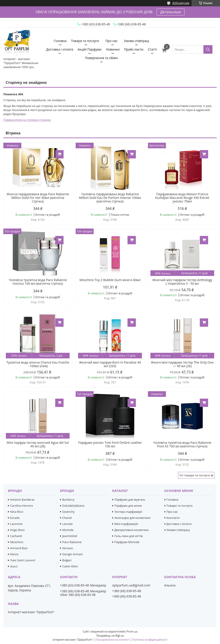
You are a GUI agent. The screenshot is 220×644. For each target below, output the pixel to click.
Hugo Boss (17, 530)
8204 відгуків (181, 3)
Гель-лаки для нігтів (128, 536)
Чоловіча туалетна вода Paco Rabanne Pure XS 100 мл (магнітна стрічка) (182, 444)
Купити (59, 154)
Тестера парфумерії (128, 512)
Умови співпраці (136, 41)
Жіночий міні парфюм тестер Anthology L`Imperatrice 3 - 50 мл (182, 282)
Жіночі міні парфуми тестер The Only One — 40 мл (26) (182, 364)
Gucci (14, 566)
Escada (15, 518)
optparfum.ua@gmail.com (131, 585)
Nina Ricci (17, 512)
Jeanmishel (70, 536)
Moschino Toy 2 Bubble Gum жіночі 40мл (110, 280)
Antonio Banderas (22, 500)
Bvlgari (67, 560)
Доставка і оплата (60, 49)
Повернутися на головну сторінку (27, 120)
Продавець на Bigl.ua (110, 636)
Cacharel (16, 536)
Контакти (173, 518)
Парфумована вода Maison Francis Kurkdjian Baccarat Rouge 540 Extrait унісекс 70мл (182, 198)
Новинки (113, 49)
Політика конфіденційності (150, 640)
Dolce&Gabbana (73, 506)
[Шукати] (208, 49)
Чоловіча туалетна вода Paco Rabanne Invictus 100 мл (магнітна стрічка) (38, 282)
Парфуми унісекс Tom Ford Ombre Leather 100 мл (110, 444)
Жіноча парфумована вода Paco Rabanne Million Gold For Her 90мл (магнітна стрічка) (38, 198)
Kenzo (14, 554)
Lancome (16, 524)
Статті (152, 49)
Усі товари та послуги (195, 475)
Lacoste (67, 524)
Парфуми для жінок (128, 506)
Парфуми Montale (127, 542)
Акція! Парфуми (90, 49)
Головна (60, 41)
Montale (68, 530)
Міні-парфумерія (126, 524)
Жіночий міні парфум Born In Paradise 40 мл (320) (110, 364)
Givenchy (68, 512)
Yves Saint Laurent (23, 560)
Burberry (68, 500)
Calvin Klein (70, 566)
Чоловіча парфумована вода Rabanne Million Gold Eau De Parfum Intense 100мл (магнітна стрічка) (110, 198)
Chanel (67, 518)
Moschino (17, 542)
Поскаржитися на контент (112, 640)
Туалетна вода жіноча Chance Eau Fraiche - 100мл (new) (38, 364)
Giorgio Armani (72, 554)
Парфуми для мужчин (130, 500)
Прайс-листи (134, 49)
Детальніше (171, 12)
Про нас (112, 41)
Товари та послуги (85, 41)
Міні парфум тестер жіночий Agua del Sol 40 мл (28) (38, 444)
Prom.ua (132, 632)
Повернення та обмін (101, 58)
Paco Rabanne (72, 542)
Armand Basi (19, 548)
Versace (67, 548)
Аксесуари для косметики (132, 518)
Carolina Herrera (21, 506)
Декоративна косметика (131, 530)
